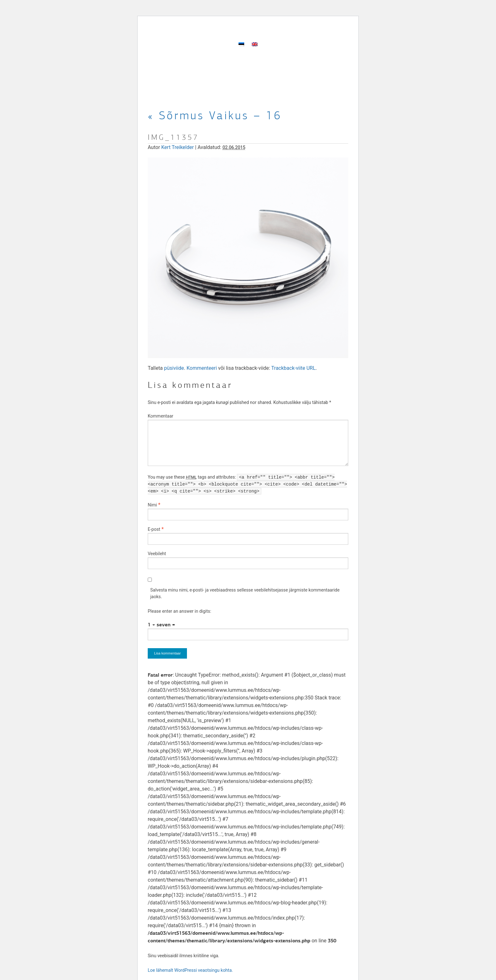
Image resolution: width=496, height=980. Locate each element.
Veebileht (157, 554)
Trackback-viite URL (294, 368)
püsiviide (174, 368)
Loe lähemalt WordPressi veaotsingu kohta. (190, 970)
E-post (154, 529)
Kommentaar (161, 416)
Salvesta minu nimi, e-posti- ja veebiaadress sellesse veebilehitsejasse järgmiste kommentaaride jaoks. (245, 593)
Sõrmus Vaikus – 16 (215, 115)
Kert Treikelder (178, 147)
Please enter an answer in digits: (180, 611)
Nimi (152, 505)
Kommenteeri (202, 368)
